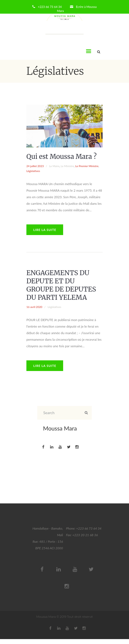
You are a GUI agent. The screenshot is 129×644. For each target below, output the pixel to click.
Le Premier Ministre (87, 166)
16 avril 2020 (34, 307)
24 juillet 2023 (35, 166)
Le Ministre (67, 166)
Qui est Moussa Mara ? (62, 157)
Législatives (33, 171)
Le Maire (54, 166)
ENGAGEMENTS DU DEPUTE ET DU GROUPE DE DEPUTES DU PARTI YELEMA (61, 285)
